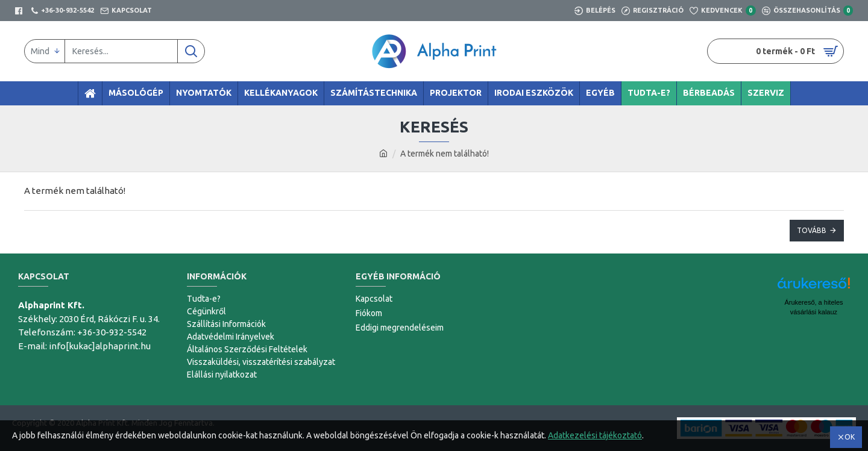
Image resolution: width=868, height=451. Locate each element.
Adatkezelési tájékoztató (595, 435)
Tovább (812, 230)
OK (850, 437)
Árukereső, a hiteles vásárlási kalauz (813, 307)
